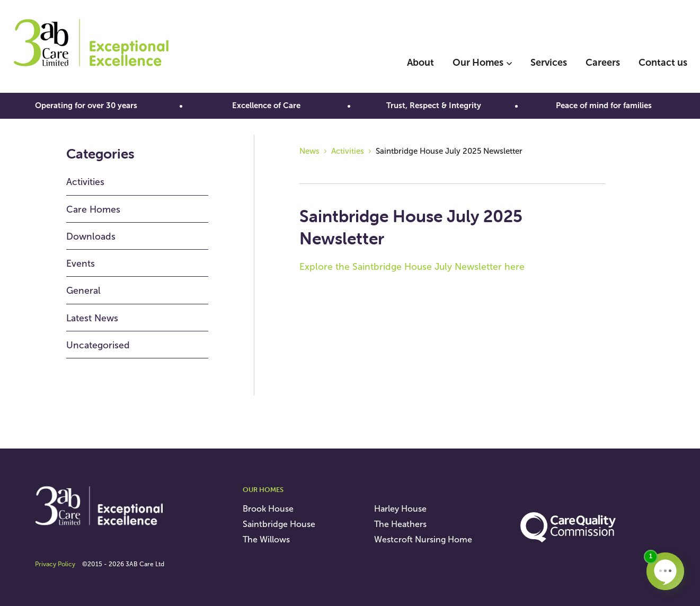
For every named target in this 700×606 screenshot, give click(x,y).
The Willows (266, 539)
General (83, 291)
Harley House (400, 509)
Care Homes (93, 209)
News (309, 151)
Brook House (268, 509)
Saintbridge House (279, 524)
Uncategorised (98, 345)
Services (549, 63)
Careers (603, 63)
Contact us (663, 63)
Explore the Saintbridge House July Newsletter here (412, 267)
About (420, 63)
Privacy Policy (55, 564)
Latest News (92, 318)
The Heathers (400, 524)
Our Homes (478, 63)
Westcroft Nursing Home (423, 539)
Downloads (91, 236)
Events (81, 264)
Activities (85, 182)
